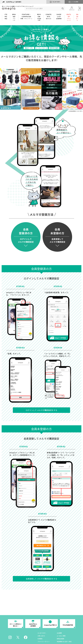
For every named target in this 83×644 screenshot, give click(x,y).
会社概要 (59, 633)
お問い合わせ (41, 636)
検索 (63, 9)
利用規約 (40, 639)
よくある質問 (73, 2)
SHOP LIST (59, 17)
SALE (77, 17)
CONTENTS (49, 17)
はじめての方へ (55, 2)
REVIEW (39, 17)
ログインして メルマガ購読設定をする (41, 410)
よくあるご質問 (61, 636)
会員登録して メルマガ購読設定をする (41, 579)
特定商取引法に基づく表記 (64, 642)
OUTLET (69, 17)
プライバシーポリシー (44, 642)
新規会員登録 (60, 639)
